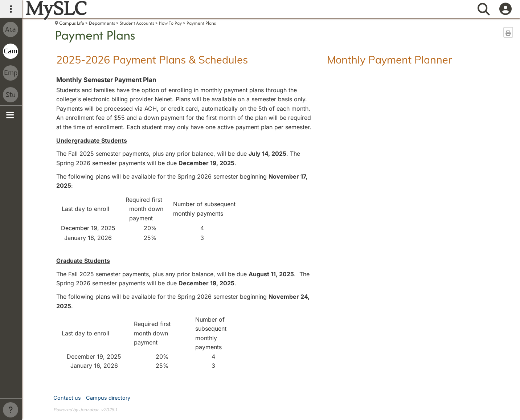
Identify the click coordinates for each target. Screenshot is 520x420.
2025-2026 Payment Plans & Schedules (152, 60)
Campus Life (72, 23)
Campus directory (108, 398)
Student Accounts (137, 23)
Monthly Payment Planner (389, 60)
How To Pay (170, 23)
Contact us (67, 398)
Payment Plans (201, 23)
